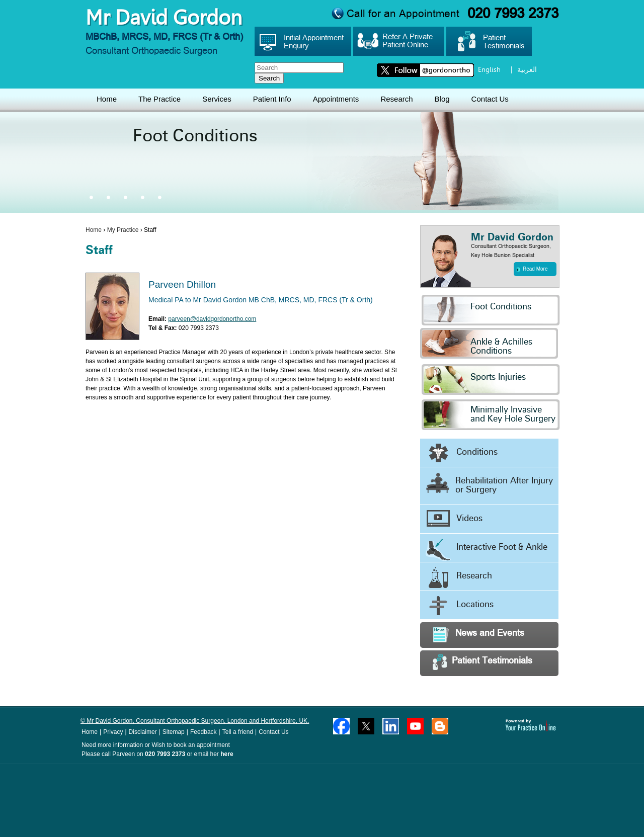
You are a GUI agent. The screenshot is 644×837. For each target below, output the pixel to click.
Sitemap (174, 732)
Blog (442, 99)
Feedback (204, 732)
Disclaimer (143, 732)
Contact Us (490, 99)
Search (269, 78)
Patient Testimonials (482, 662)
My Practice (123, 230)
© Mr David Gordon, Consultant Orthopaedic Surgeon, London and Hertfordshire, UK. (195, 721)
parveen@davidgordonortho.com (212, 319)
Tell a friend (238, 732)
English (489, 69)
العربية (527, 69)
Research (396, 99)
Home (107, 99)
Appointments (336, 99)
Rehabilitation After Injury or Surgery (489, 483)
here (227, 754)
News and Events (478, 635)
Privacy (113, 732)
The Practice (159, 99)
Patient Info (272, 99)
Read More (532, 269)
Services (217, 99)
